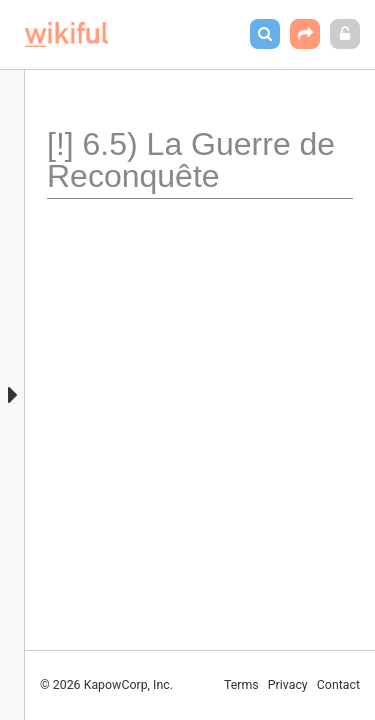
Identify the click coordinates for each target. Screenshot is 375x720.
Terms (241, 685)
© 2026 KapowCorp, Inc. (106, 685)
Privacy (288, 685)
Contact (338, 685)
